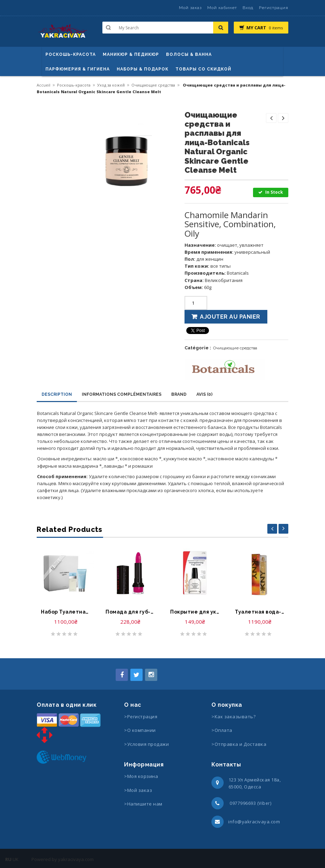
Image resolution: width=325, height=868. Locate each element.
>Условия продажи (147, 744)
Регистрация (274, 8)
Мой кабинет (222, 8)
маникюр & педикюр (131, 54)
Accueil (44, 85)
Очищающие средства (153, 85)
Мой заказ (190, 8)
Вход (248, 8)
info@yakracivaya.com (254, 822)
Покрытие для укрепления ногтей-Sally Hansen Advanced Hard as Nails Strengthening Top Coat (195, 612)
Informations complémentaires (122, 394)
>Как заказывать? (233, 717)
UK (16, 859)
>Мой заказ (138, 790)
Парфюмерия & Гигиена (78, 69)
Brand (179, 394)
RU (8, 859)
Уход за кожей (111, 85)
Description (57, 394)
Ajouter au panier (230, 317)
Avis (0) (204, 394)
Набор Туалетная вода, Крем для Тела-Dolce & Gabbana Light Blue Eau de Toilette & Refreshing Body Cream (66, 612)
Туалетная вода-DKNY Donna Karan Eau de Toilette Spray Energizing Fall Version (259, 612)
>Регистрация (141, 717)
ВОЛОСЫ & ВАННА (189, 54)
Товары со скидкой (203, 69)
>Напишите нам (143, 804)
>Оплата (222, 730)
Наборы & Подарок (143, 69)
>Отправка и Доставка (239, 744)
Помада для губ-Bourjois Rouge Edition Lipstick (130, 612)
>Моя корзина (141, 776)
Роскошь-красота (71, 54)
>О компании (140, 730)
